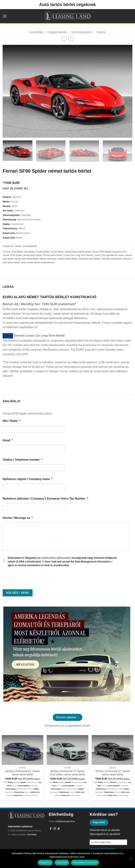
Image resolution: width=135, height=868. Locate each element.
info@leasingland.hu (65, 821)
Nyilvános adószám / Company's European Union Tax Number (45, 499)
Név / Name (12, 421)
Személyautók (81, 32)
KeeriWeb (32, 835)
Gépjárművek (57, 32)
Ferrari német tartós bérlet (78, 252)
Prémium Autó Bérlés (89, 259)
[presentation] (29, 577)
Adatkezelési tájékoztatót (56, 558)
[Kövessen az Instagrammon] (55, 829)
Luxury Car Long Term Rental (78, 255)
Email (8, 440)
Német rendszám (48, 259)
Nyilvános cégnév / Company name (27, 479)
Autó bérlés (17, 252)
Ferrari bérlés (43, 252)
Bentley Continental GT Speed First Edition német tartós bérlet (67, 773)
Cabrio (101, 32)
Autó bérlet (29, 252)
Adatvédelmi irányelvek (85, 862)
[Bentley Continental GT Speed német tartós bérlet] (23, 750)
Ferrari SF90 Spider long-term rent (109, 252)
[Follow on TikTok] (59, 829)
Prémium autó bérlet (112, 259)
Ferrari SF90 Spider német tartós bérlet (22, 255)
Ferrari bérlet (57, 252)
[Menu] (5, 16)
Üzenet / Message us (18, 518)
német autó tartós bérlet (26, 259)
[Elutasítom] (131, 860)
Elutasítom (62, 862)
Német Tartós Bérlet (68, 259)
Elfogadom (45, 862)
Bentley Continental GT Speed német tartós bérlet (22, 773)
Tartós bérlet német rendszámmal (37, 262)
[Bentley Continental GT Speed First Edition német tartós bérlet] (68, 750)
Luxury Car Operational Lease (109, 255)
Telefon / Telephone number (22, 460)
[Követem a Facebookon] (51, 829)
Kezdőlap (36, 32)
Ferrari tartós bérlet (53, 255)
